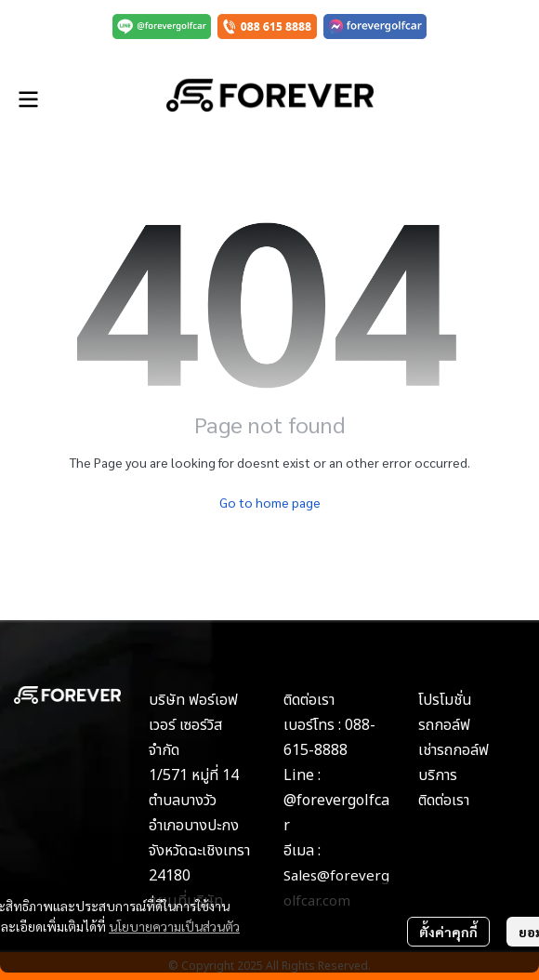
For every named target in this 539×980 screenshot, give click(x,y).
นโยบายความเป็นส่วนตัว (174, 926)
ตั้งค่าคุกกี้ (448, 932)
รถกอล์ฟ (444, 725)
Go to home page (270, 502)
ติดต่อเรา (444, 801)
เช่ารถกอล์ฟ (454, 750)
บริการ (438, 775)
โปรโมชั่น (445, 700)
